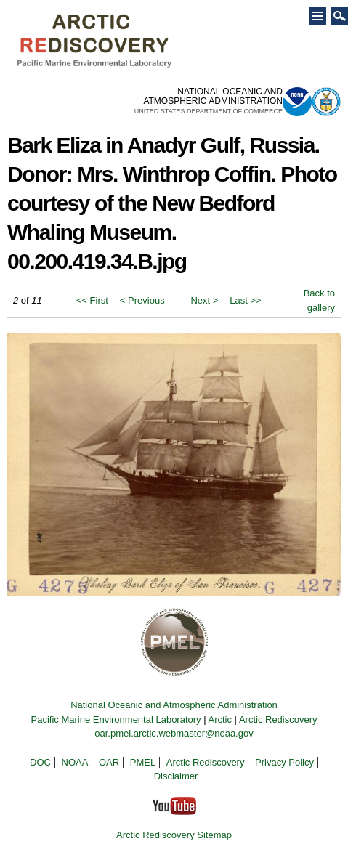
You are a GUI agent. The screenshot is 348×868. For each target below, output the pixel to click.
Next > (204, 300)
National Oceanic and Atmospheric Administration (174, 705)
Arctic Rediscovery (278, 719)
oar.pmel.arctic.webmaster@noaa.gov (174, 733)
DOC (40, 762)
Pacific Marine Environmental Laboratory (116, 719)
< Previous (142, 300)
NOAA (75, 762)
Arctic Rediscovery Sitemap (174, 835)
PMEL (143, 762)
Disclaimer (176, 776)
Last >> (245, 300)
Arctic (220, 719)
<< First (92, 300)
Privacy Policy (284, 762)
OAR (109, 762)
